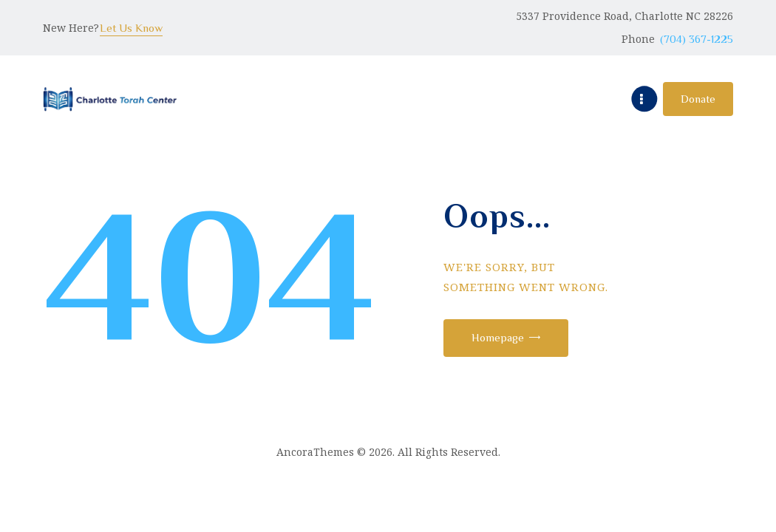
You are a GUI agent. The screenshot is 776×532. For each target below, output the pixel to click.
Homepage (503, 337)
